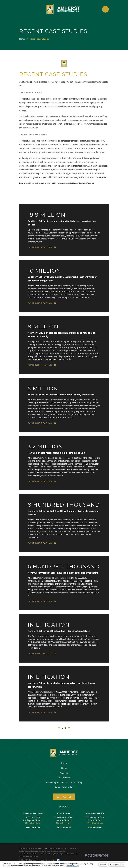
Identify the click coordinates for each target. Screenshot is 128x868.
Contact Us (64, 797)
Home (64, 768)
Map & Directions (33, 823)
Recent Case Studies (64, 787)
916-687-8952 (95, 828)
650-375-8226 (33, 828)
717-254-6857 (64, 828)
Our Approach (64, 778)
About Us (64, 773)
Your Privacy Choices (51, 860)
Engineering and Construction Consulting (64, 783)
